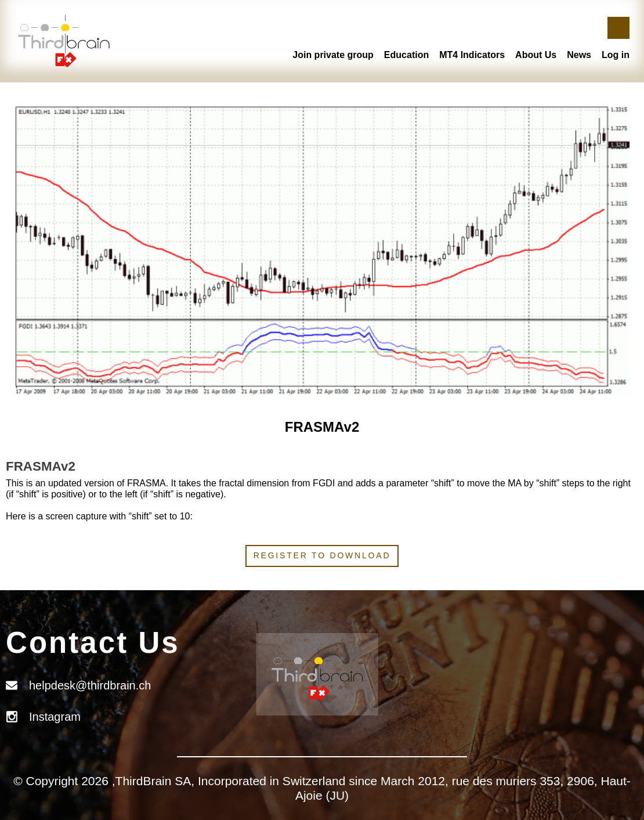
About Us (536, 55)
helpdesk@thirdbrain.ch (90, 685)
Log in (616, 55)
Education (406, 55)
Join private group (333, 55)
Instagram (55, 717)
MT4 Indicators (472, 55)
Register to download (322, 555)
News (579, 55)
